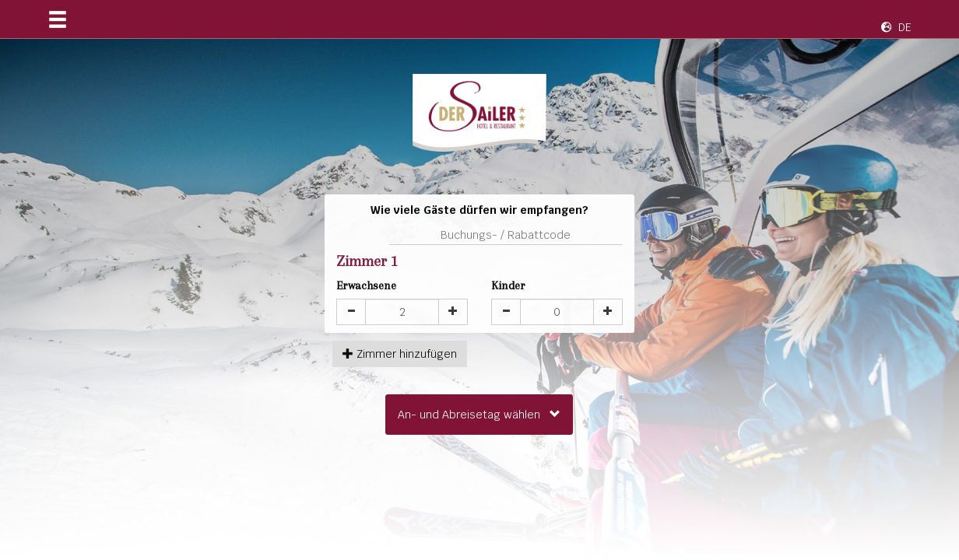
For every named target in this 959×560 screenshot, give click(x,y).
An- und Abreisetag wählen (479, 415)
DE (896, 27)
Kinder (508, 286)
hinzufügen (400, 354)
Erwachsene (366, 286)
